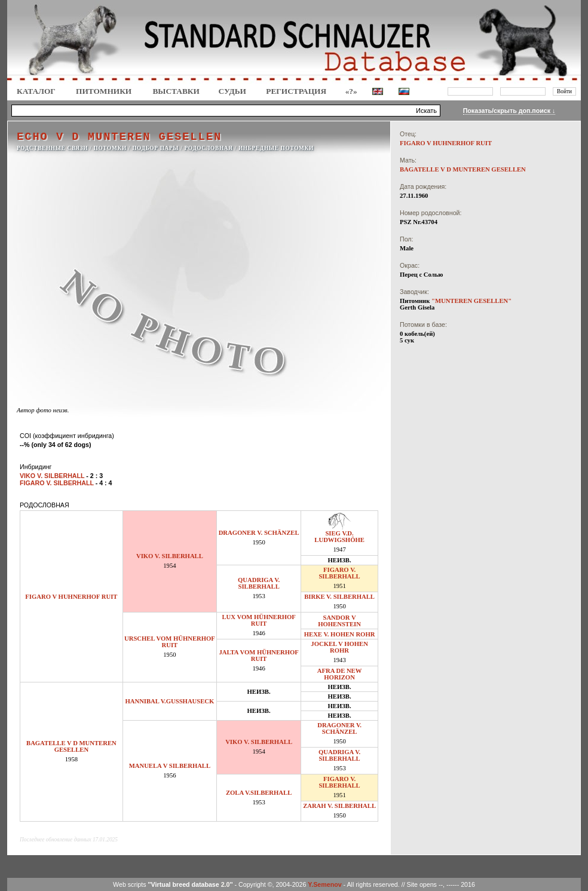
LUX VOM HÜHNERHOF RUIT (258, 620)
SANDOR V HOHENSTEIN (339, 621)
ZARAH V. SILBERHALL (339, 806)
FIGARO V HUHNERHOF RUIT (71, 597)
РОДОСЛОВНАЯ (208, 148)
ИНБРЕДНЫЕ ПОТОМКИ (276, 148)
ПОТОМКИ (110, 148)
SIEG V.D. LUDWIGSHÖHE (339, 537)
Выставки (176, 91)
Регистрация (296, 91)
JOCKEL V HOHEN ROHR (339, 647)
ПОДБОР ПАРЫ (155, 148)
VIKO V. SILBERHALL (170, 556)
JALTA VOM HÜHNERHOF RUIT (258, 656)
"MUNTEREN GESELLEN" (471, 301)
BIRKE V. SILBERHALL (339, 597)
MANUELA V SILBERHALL (170, 766)
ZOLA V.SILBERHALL (259, 793)
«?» (351, 91)
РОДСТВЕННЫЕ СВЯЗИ (52, 148)
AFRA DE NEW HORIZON (340, 674)
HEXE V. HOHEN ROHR (340, 634)
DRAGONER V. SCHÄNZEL (259, 533)
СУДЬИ (232, 91)
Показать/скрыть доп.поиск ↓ (509, 111)
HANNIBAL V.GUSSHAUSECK (169, 701)
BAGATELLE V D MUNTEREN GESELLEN (71, 746)
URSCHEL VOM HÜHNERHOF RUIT (170, 642)
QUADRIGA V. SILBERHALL (259, 583)
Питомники (104, 91)
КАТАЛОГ (36, 91)
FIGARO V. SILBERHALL (339, 573)
